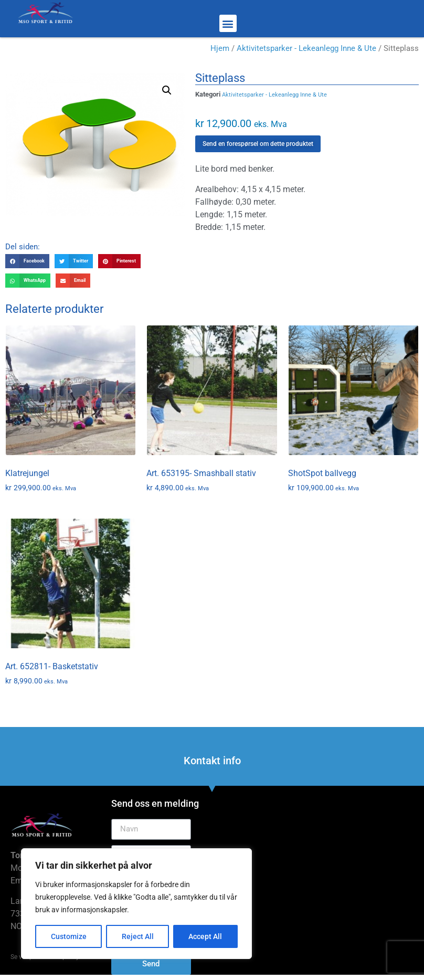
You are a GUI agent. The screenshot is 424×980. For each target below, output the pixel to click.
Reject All (138, 936)
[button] (228, 23)
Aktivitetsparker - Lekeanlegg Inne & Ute (306, 48)
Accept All (206, 936)
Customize (69, 936)
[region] (136, 904)
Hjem (220, 48)
